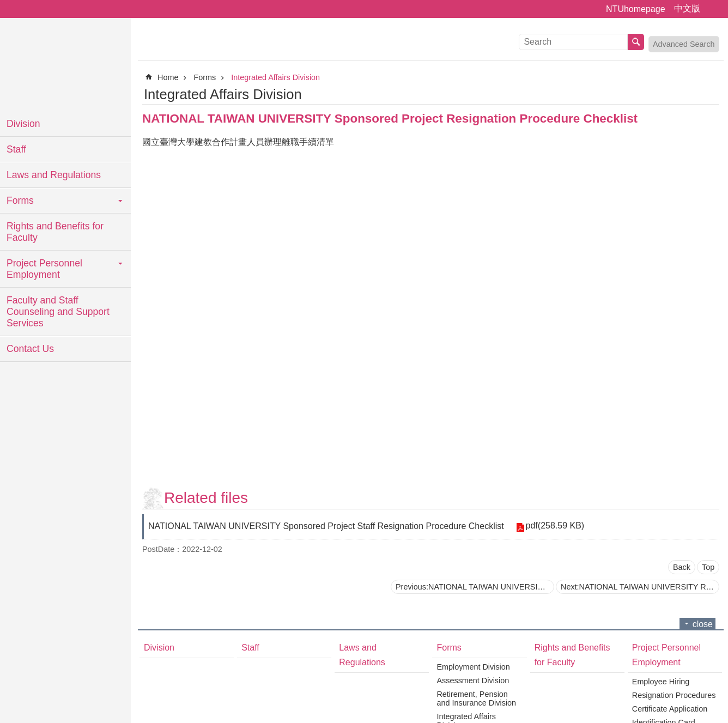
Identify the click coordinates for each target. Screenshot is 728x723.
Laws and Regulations (54, 175)
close (703, 624)
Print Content (713, 94)
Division (23, 124)
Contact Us (30, 349)
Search (636, 42)
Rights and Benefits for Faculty (55, 232)
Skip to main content (6, 6)
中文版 (687, 8)
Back (682, 567)
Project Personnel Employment (44, 269)
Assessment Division (473, 681)
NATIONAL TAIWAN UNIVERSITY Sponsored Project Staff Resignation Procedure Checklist (326, 526)
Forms (20, 201)
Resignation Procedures (674, 695)
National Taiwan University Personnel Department (65, 65)
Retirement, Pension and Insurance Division (476, 698)
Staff (16, 149)
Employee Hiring (661, 682)
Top (708, 567)
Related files (206, 498)
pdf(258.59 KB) (554, 525)
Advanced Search (684, 44)
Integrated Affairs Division (275, 77)
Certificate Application (670, 709)
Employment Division (473, 667)
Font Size (713, 9)
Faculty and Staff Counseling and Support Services (58, 312)
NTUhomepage (636, 9)
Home (168, 77)
